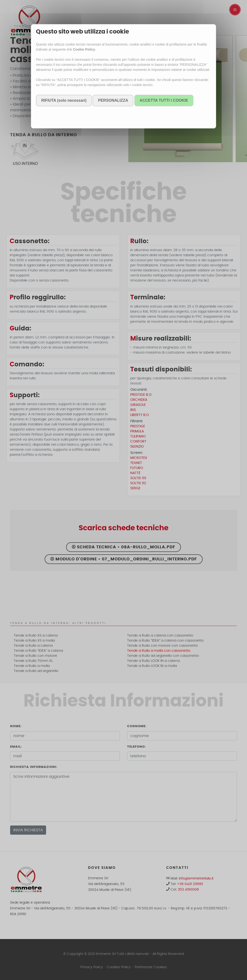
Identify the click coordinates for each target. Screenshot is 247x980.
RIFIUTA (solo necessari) (64, 100)
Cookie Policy (84, 49)
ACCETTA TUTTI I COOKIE (164, 100)
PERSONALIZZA (113, 100)
